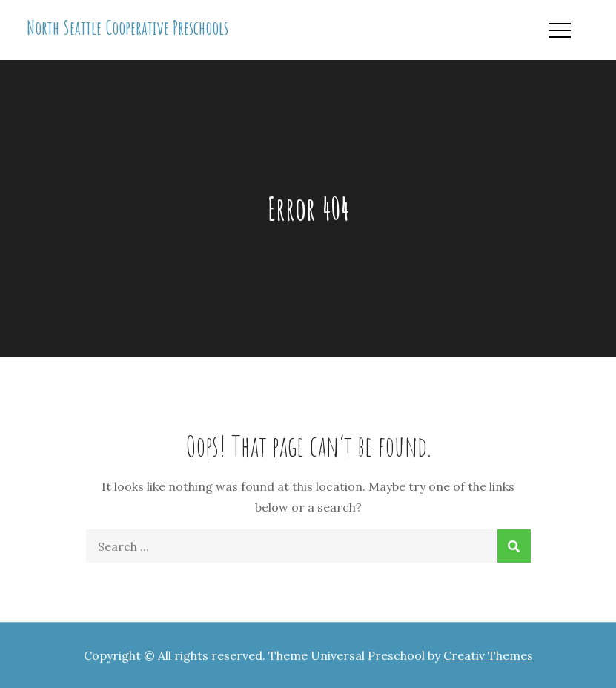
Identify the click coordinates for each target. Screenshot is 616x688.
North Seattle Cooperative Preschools (127, 27)
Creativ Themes (488, 655)
